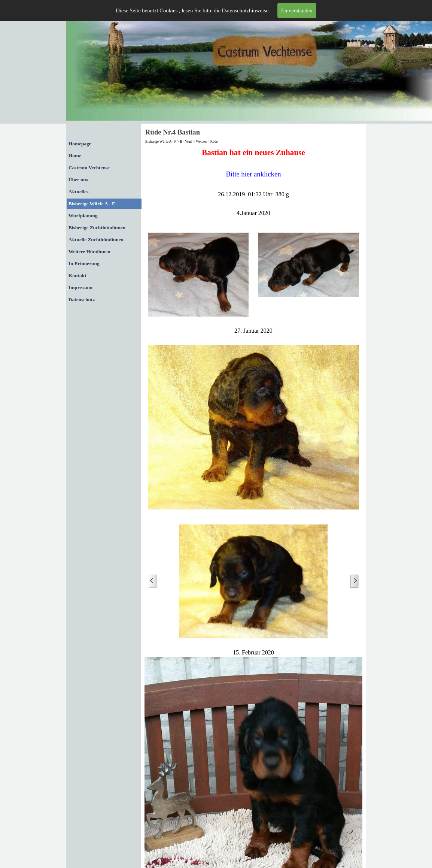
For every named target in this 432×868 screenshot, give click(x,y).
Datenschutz (82, 300)
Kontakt (77, 276)
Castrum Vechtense (89, 168)
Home (75, 156)
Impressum (80, 288)
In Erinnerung (84, 264)
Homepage (80, 144)
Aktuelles (78, 192)
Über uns (78, 180)
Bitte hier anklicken (253, 174)
